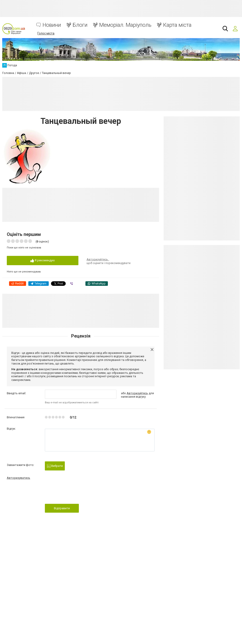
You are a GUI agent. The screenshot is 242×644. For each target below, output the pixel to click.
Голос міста (46, 33)
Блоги (80, 25)
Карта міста (177, 25)
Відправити (62, 508)
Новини (52, 25)
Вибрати (55, 466)
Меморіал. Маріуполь (125, 25)
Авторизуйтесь (98, 259)
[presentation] (79, 493)
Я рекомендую (43, 261)
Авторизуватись (18, 478)
